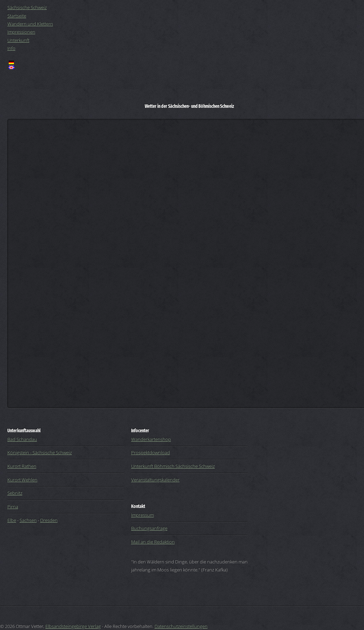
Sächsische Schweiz (27, 7)
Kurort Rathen (22, 466)
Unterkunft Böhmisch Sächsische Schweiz (173, 466)
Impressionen (21, 32)
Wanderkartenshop (151, 439)
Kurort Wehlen (22, 480)
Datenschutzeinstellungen (181, 626)
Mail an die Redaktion (153, 542)
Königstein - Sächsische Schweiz (40, 452)
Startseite (17, 16)
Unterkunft (18, 40)
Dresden (49, 520)
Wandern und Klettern (30, 24)
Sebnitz (15, 493)
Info (11, 48)
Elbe (12, 520)
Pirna (13, 507)
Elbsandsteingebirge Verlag (73, 626)
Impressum (142, 515)
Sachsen (28, 520)
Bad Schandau (22, 439)
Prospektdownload (150, 452)
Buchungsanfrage (149, 528)
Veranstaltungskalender (155, 480)
